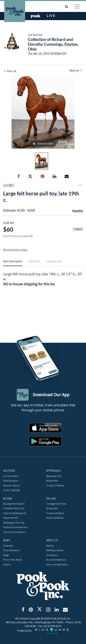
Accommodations (56, 560)
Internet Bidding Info (15, 513)
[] (78, 229)
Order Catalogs (12, 490)
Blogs (6, 555)
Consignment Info (56, 504)
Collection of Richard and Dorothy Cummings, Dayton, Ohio (53, 44)
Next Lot (76, 71)
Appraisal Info (54, 476)
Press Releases (11, 550)
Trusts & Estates (55, 485)
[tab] (13, 263)
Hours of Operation (57, 564)
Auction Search (12, 485)
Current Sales (11, 476)
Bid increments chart (15, 250)
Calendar (8, 546)
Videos (7, 564)
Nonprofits (52, 481)
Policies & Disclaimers (16, 527)
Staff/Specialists (55, 550)
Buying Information (14, 504)
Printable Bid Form (14, 508)
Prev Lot (10, 71)
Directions (52, 555)
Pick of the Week (13, 560)
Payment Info (11, 518)
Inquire (78, 210)
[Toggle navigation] (77, 6)
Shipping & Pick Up (14, 523)
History (50, 546)
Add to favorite (80, 186)
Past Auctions (11, 481)
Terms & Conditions (14, 532)
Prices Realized (55, 518)
